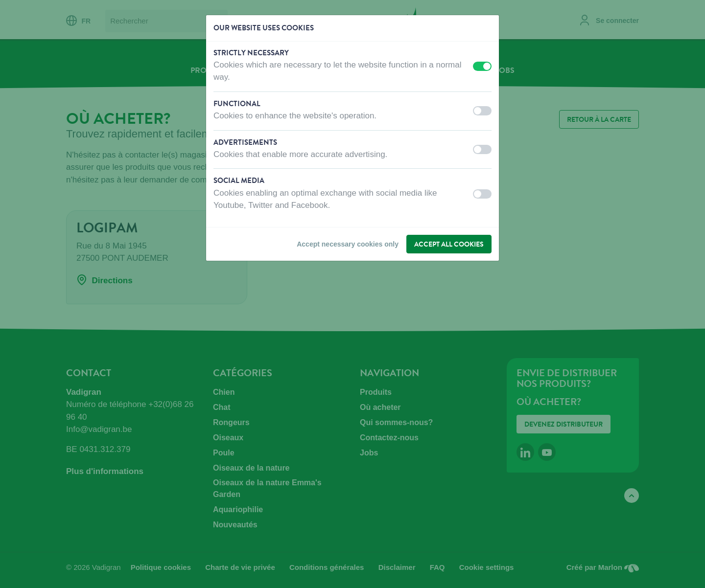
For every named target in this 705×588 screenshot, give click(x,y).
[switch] (482, 66)
